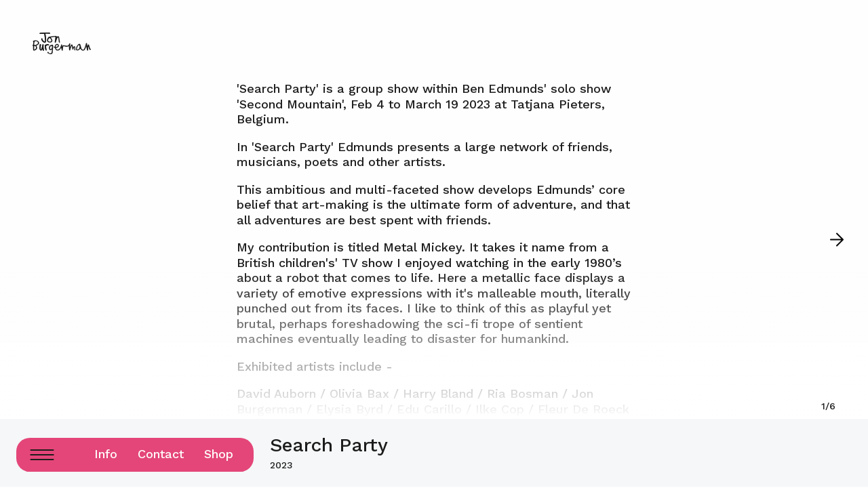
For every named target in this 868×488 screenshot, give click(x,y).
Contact (161, 454)
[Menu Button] (42, 455)
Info (106, 454)
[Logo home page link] (62, 43)
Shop (219, 454)
